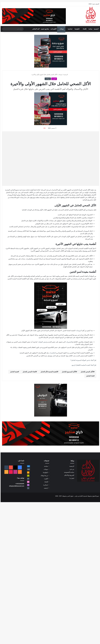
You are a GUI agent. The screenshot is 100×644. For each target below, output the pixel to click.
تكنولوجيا (77, 29)
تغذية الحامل (13, 372)
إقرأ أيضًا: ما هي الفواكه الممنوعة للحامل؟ (83, 360)
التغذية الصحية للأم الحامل (48, 372)
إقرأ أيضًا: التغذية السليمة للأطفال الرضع (83, 365)
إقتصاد (84, 29)
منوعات (61, 29)
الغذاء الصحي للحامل (29, 372)
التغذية (54, 79)
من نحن (71, 469)
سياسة (90, 29)
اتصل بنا (71, 478)
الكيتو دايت (53, 29)
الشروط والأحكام (69, 475)
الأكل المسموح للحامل (68, 372)
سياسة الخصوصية (69, 472)
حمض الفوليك (42, 342)
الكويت (45, 479)
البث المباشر (35, 29)
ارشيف (45, 488)
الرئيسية (96, 29)
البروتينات (78, 331)
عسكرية (70, 29)
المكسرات (52, 353)
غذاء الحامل (89, 376)
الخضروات (69, 342)
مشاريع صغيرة (44, 29)
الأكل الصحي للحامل (87, 372)
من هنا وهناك (44, 476)
